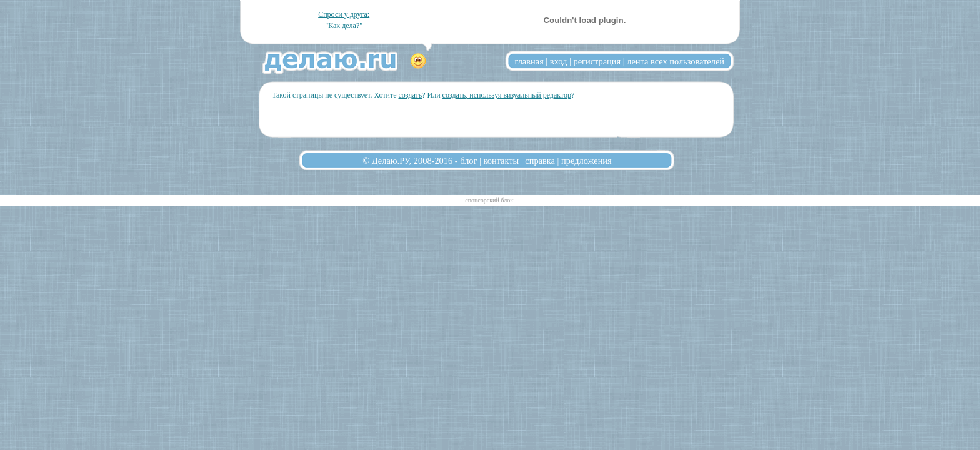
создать (410, 95)
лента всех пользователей (676, 61)
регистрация (597, 61)
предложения (587, 161)
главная (529, 61)
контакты (502, 161)
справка (540, 161)
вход (559, 61)
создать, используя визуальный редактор (507, 95)
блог (468, 161)
